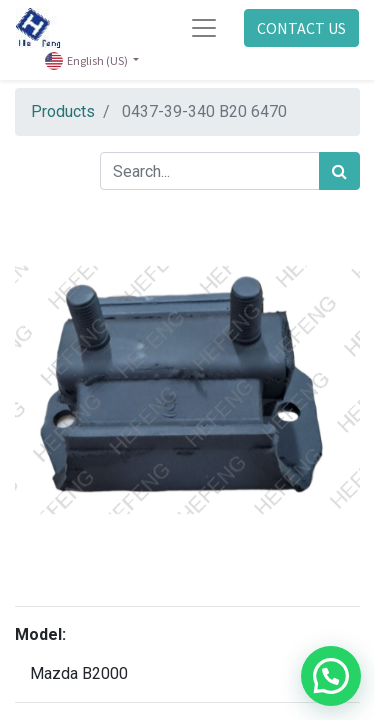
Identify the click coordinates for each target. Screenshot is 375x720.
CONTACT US (301, 28)
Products (63, 111)
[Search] (339, 171)
